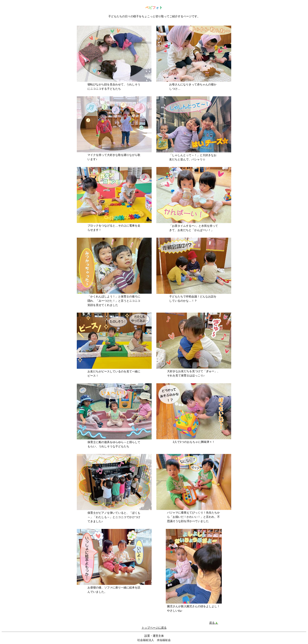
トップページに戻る (154, 628)
